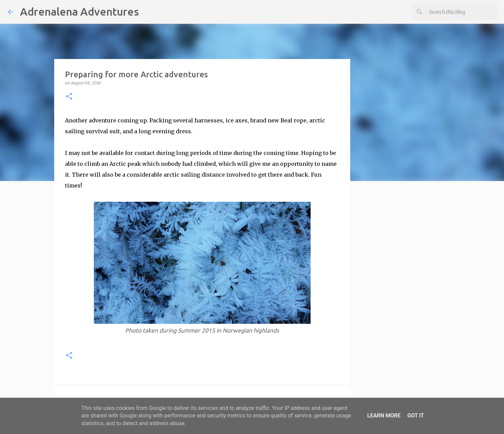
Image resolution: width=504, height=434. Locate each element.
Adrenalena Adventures (79, 12)
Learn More (384, 416)
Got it (415, 416)
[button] (69, 97)
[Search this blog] (462, 12)
